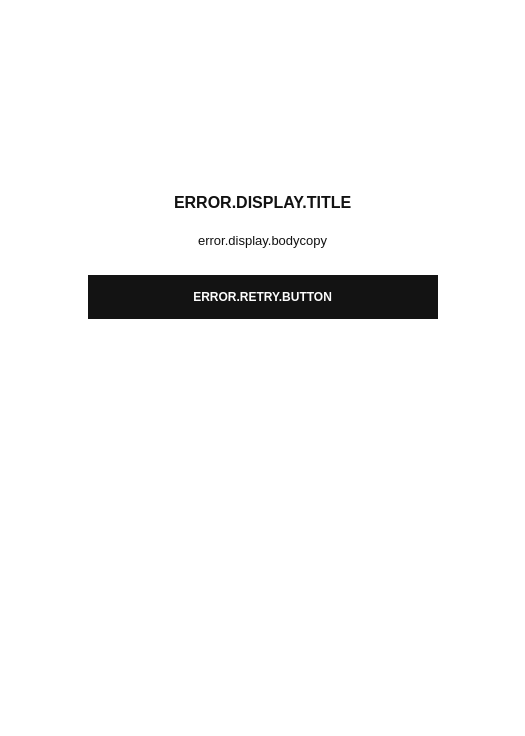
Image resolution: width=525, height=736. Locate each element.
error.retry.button (262, 297)
